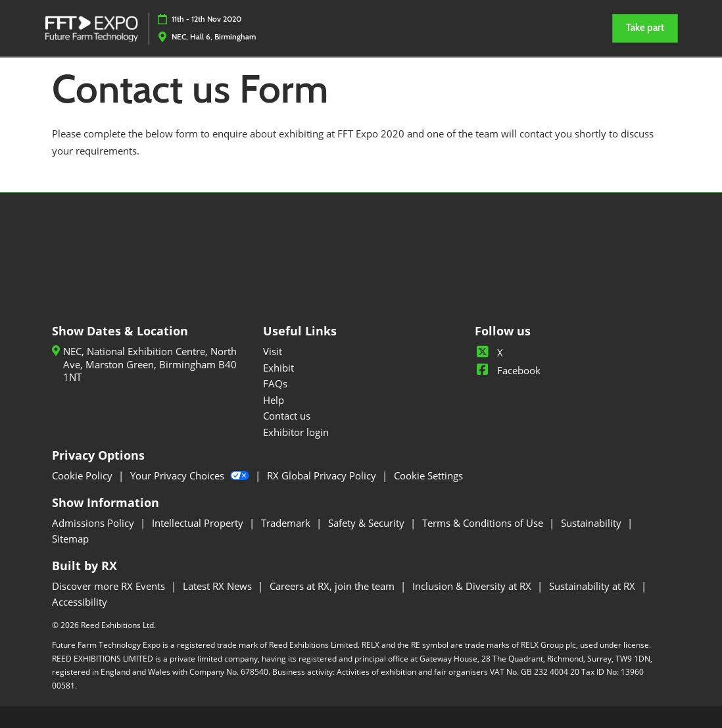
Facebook (508, 370)
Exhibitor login (296, 432)
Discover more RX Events (110, 586)
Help (274, 400)
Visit (273, 351)
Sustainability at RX (593, 586)
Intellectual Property (199, 523)
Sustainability (592, 523)
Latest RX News (219, 586)
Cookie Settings (428, 475)
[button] (645, 28)
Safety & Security (368, 523)
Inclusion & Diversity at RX (473, 586)
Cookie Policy (84, 475)
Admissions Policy (94, 523)
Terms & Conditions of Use (484, 523)
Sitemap (70, 539)
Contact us (287, 416)
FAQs (275, 383)
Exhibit (278, 368)
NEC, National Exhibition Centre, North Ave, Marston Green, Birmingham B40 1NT (150, 364)
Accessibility (80, 602)
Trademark (287, 523)
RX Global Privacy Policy (323, 475)
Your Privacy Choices (191, 475)
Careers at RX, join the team (333, 586)
